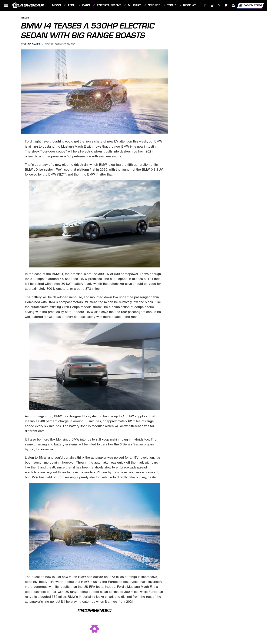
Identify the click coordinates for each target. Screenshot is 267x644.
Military (135, 5)
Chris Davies (32, 44)
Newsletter (250, 5)
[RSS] (234, 5)
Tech (72, 5)
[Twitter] (219, 5)
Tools (172, 5)
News (56, 5)
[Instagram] (212, 5)
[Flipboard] (226, 5)
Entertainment (109, 5)
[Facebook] (205, 5)
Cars (86, 5)
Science (154, 5)
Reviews (190, 5)
